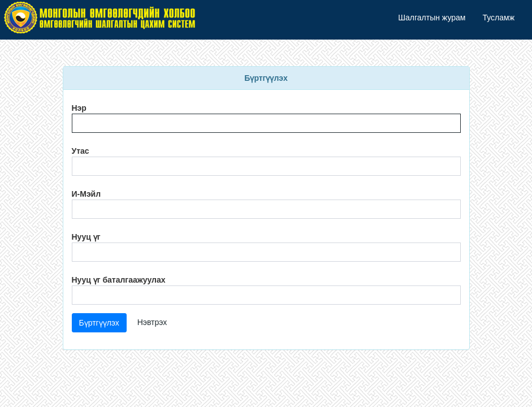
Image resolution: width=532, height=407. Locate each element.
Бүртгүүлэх (99, 323)
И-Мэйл (86, 194)
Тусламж (498, 18)
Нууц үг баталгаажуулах (119, 280)
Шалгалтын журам (432, 18)
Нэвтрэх (152, 322)
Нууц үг (86, 237)
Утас (81, 151)
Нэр (79, 108)
